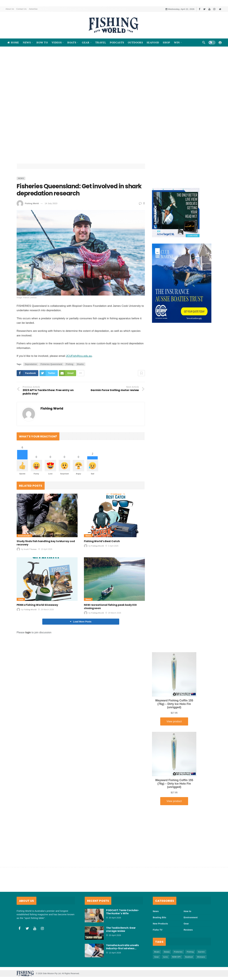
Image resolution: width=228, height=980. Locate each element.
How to (187, 911)
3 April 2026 (112, 570)
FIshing (70, 388)
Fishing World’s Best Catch (102, 565)
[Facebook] (200, 9)
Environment (24, 559)
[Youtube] (209, 9)
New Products (160, 924)
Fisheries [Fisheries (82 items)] (178, 952)
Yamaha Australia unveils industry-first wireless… (122, 947)
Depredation (31, 388)
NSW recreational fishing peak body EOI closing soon (110, 630)
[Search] (204, 42)
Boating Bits (160, 917)
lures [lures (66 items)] (166, 957)
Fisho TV (158, 930)
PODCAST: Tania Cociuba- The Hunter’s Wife (123, 912)
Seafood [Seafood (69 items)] (189, 957)
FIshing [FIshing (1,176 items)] (190, 952)
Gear (21, 623)
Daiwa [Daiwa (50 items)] (167, 952)
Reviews (188, 930)
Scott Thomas (30, 573)
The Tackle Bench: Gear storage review (121, 929)
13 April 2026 (45, 573)
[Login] (220, 42)
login (28, 656)
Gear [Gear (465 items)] (157, 957)
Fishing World (32, 227)
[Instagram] (214, 9)
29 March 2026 (46, 633)
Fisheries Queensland (52, 388)
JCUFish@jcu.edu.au (79, 380)
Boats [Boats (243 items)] (157, 952)
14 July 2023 (51, 227)
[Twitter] (204, 9)
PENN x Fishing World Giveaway (37, 629)
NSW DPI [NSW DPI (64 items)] (177, 957)
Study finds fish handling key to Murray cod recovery (46, 567)
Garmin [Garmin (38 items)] (201, 952)
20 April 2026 (114, 918)
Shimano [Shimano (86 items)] (201, 957)
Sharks (80, 388)
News (21, 202)
